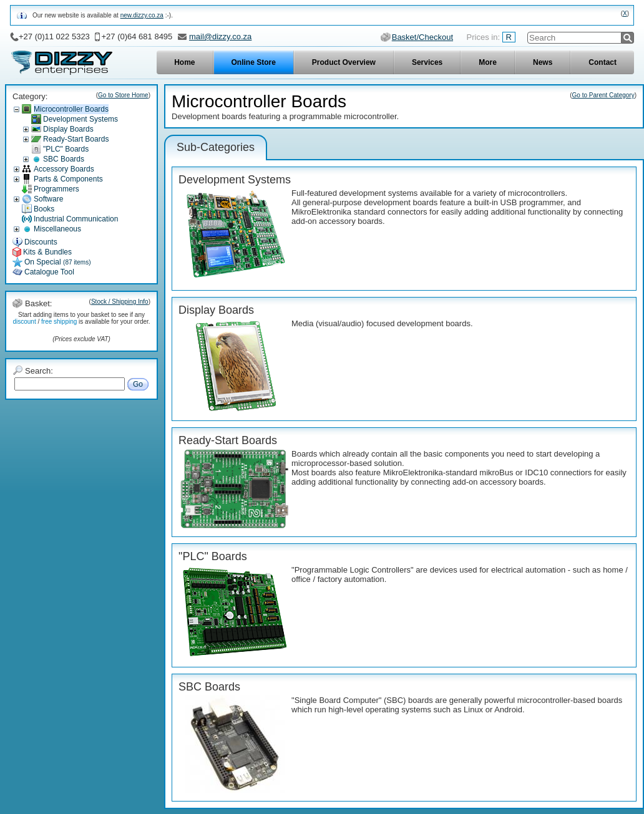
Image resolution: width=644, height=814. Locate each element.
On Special (58, 262)
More (488, 62)
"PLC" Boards (66, 149)
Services (427, 62)
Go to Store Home (123, 95)
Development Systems (80, 119)
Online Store (254, 62)
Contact (603, 62)
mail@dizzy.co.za (220, 36)
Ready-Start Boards (76, 139)
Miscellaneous (57, 229)
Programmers (56, 189)
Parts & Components (68, 179)
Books (44, 209)
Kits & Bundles (47, 252)
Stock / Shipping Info (120, 302)
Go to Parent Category (603, 95)
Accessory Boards (64, 169)
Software (48, 199)
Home (184, 62)
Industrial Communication (76, 219)
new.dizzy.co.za (142, 15)
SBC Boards (64, 159)
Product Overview (344, 62)
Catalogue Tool (49, 272)
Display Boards (68, 129)
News (543, 62)
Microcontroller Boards (71, 109)
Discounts (41, 242)
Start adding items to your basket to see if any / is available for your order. (81, 318)
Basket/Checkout (422, 37)
